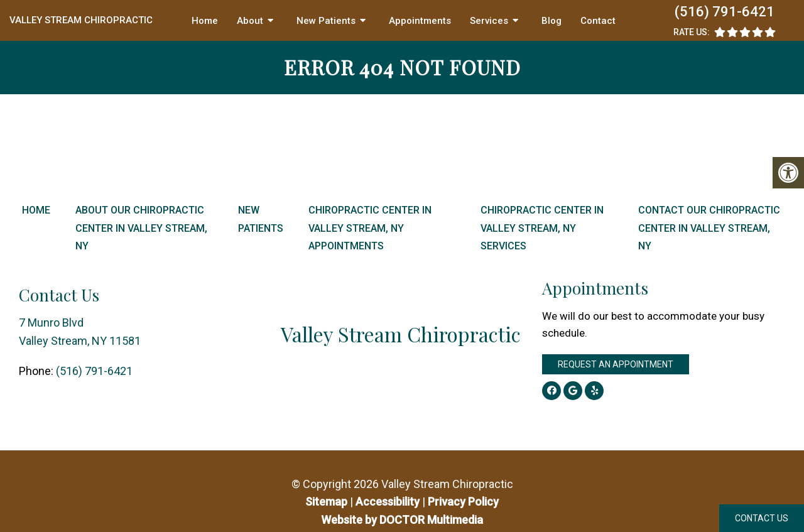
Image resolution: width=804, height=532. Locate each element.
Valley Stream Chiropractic (81, 20)
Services (489, 21)
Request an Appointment (616, 364)
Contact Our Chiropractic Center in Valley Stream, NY (709, 228)
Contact (598, 21)
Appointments (420, 21)
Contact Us (762, 518)
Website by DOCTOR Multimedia (402, 520)
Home (205, 21)
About (250, 21)
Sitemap (326, 502)
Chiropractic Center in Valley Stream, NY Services (542, 228)
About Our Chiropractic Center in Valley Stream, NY (141, 228)
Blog (551, 21)
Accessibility (388, 502)
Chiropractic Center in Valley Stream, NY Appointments (370, 228)
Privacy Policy (463, 502)
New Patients (326, 21)
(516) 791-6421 (725, 12)
